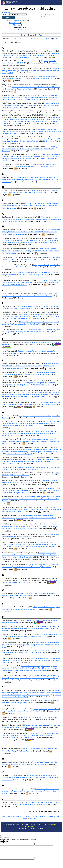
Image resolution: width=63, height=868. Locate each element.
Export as (5, 15)
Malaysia (20, 29)
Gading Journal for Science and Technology (21, 100)
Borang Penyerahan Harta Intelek (13, 816)
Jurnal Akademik (31, 469)
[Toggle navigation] (59, 3)
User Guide (52, 816)
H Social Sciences (14, 23)
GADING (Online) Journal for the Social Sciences (37, 259)
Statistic (28, 816)
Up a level (6, 12)
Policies (34, 816)
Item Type (39, 35)
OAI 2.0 (59, 816)
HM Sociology (16, 25)
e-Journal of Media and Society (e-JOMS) (19, 454)
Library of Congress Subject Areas (17, 21)
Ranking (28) (42, 816)
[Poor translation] (6, 842)
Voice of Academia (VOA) (23, 57)
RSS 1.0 (50, 15)
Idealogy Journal (49, 141)
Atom (43, 15)
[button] (8, 17)
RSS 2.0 (44, 17)
